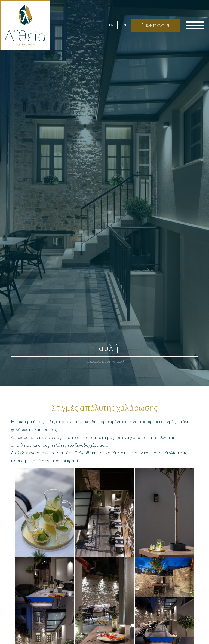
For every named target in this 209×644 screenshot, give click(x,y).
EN (124, 25)
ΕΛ (111, 25)
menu (195, 25)
